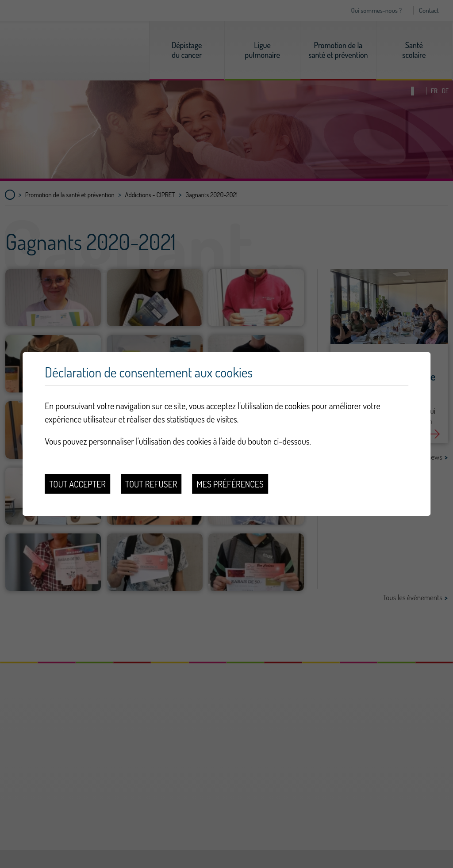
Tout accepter (77, 484)
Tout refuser (151, 484)
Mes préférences (230, 484)
